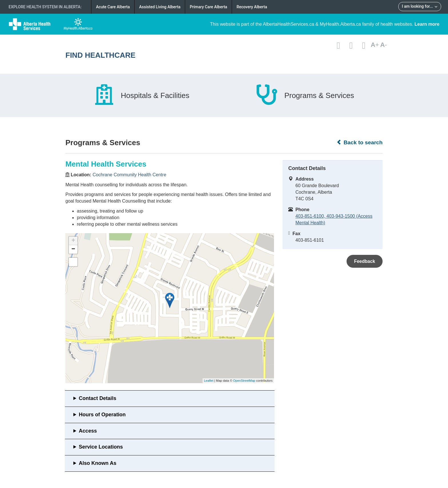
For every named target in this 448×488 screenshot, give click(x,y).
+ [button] (73, 241)
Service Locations (101, 447)
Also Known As (98, 463)
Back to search (360, 142)
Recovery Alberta (252, 7)
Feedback (365, 261)
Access (88, 431)
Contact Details (98, 398)
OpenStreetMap (244, 381)
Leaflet (209, 381)
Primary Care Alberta (208, 7)
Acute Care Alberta (113, 7)
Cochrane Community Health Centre (129, 175)
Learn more (427, 24)
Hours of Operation (102, 415)
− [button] (73, 249)
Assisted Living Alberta (160, 7)
